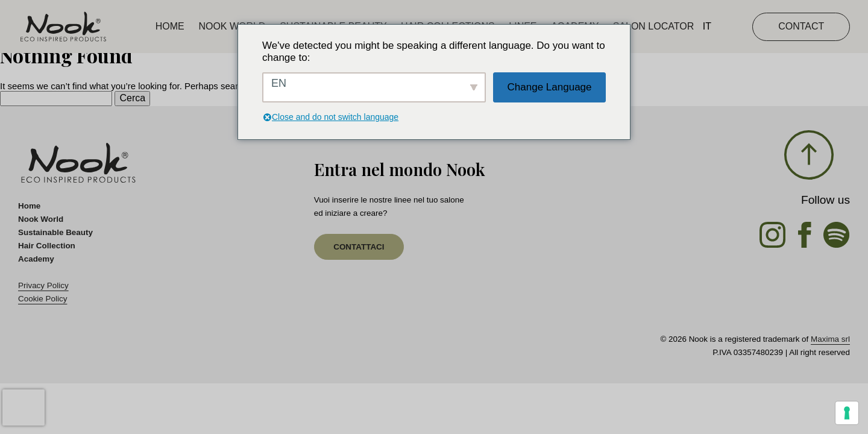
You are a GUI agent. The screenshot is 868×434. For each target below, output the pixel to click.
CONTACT (801, 26)
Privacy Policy (43, 285)
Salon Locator (654, 26)
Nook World (232, 26)
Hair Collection (47, 246)
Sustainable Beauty (55, 232)
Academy (36, 259)
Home (170, 26)
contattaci (359, 247)
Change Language (550, 87)
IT (707, 26)
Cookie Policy (42, 299)
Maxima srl (830, 339)
